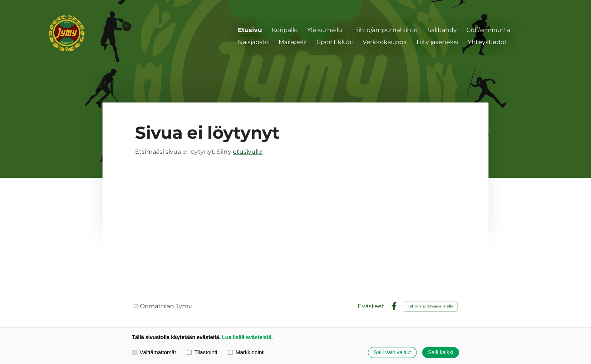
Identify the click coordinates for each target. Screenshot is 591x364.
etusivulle (248, 152)
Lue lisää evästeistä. (247, 337)
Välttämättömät (154, 352)
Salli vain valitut (392, 352)
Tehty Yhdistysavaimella (431, 306)
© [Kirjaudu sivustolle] (137, 306)
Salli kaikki (440, 352)
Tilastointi (202, 352)
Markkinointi (246, 352)
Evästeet (371, 306)
